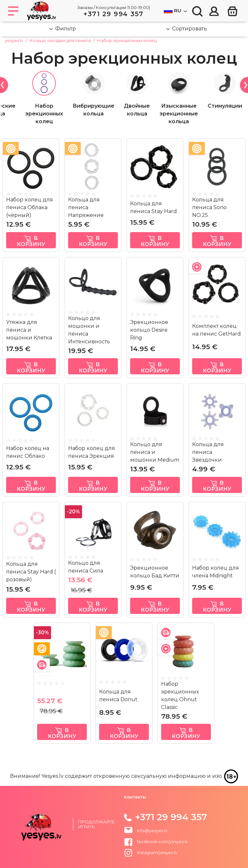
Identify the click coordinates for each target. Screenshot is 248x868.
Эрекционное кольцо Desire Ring (149, 330)
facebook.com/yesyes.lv (156, 841)
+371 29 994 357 (114, 14)
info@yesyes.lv (152, 830)
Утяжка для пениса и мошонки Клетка (29, 330)
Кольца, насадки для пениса (60, 40)
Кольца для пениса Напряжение (86, 207)
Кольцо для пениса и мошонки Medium (155, 452)
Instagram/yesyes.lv (151, 852)
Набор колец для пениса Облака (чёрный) (30, 207)
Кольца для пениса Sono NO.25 (209, 207)
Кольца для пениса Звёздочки (208, 452)
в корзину (31, 241)
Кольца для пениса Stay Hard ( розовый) (31, 572)
